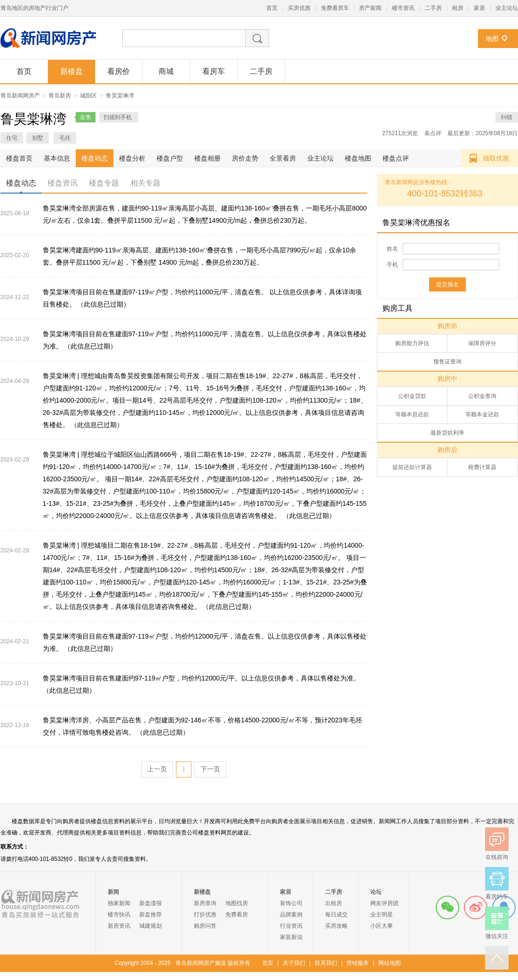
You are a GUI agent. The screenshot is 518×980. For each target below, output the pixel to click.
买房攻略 (336, 926)
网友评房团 (384, 903)
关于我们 (294, 963)
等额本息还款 (412, 414)
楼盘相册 (207, 158)
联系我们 (326, 963)
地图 (492, 39)
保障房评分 (482, 343)
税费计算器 (482, 467)
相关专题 (145, 183)
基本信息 (57, 158)
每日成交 (336, 915)
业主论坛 (507, 8)
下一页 (210, 769)
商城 (166, 71)
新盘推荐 (151, 915)
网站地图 (390, 963)
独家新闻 (119, 903)
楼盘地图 (358, 158)
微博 (476, 907)
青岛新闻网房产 (20, 96)
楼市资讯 (403, 8)
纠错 (507, 117)
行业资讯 (291, 926)
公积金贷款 (412, 396)
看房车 (214, 71)
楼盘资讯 (63, 183)
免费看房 (237, 915)
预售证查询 (447, 362)
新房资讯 (119, 926)
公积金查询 (482, 396)
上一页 (157, 769)
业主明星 (382, 915)
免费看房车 (335, 8)
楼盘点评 (396, 158)
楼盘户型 (170, 158)
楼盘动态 (95, 158)
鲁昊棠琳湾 (120, 96)
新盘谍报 (151, 903)
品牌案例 (291, 915)
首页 (272, 8)
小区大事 (382, 926)
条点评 (433, 133)
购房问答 (205, 926)
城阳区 (88, 96)
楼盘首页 (19, 158)
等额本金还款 (482, 414)
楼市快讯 (119, 915)
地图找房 (237, 903)
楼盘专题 (104, 183)
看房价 (119, 71)
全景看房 (283, 158)
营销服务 (358, 963)
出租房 (334, 903)
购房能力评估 (412, 343)
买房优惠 (299, 8)
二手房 (433, 8)
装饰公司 (291, 903)
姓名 (392, 249)
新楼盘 (72, 71)
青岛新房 (60, 96)
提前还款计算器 (412, 467)
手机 (392, 265)
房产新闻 (370, 8)
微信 (447, 907)
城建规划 (151, 926)
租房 (458, 8)
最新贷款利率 (447, 433)
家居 (479, 8)
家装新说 (291, 937)
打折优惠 (205, 915)
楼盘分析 (132, 158)
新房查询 (205, 903)
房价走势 (245, 158)
